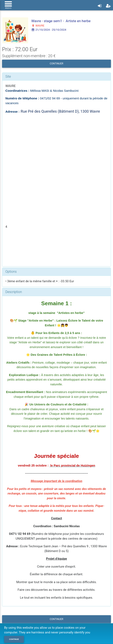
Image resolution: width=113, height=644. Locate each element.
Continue (14, 639)
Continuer (56, 64)
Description (14, 292)
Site (8, 77)
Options (11, 272)
